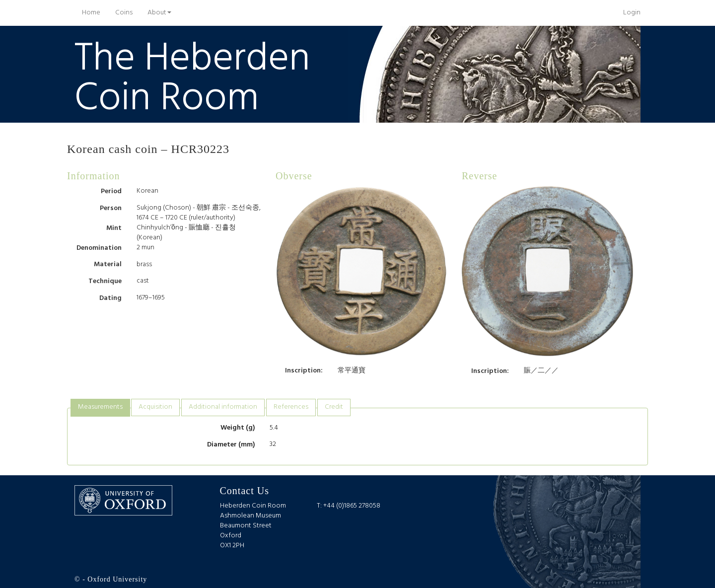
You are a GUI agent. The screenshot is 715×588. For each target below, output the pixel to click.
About (159, 13)
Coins (124, 13)
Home (95, 12)
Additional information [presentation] (223, 407)
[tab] (100, 407)
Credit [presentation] (334, 407)
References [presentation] (291, 407)
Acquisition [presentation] (155, 407)
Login (632, 13)
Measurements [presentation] (100, 407)
